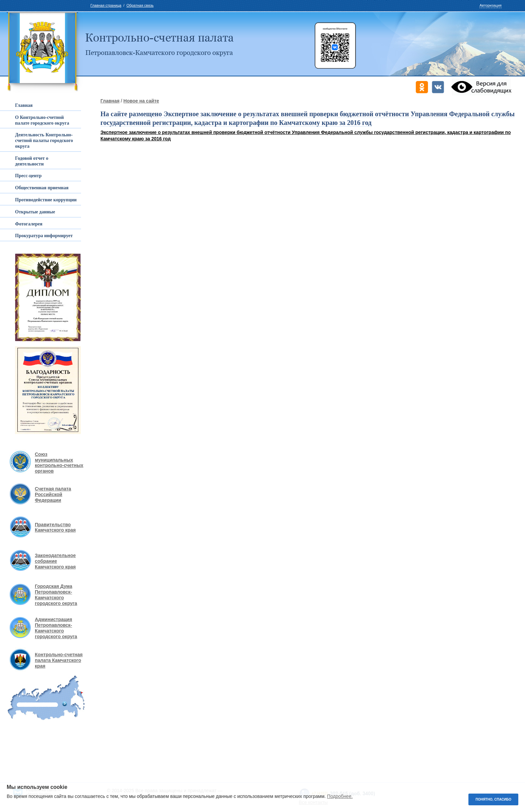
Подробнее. (340, 796)
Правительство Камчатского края (55, 527)
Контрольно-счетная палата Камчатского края (59, 660)
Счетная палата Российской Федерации (53, 494)
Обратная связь (140, 5)
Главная (110, 101)
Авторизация (491, 5)
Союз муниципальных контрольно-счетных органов (59, 463)
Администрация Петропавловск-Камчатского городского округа (56, 628)
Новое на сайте (141, 101)
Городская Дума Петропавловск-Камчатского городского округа (56, 595)
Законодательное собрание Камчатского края (55, 561)
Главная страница (106, 5)
